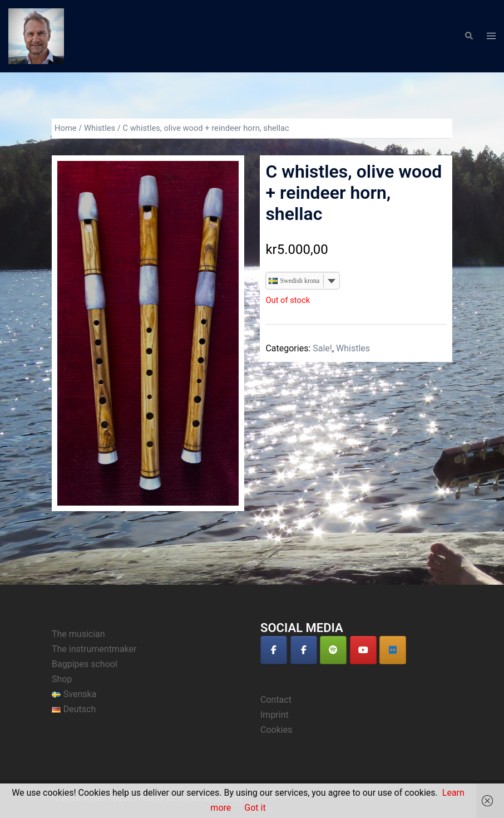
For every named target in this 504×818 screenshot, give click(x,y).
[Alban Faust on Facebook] (274, 650)
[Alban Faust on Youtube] (363, 650)
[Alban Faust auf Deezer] (393, 650)
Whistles (100, 128)
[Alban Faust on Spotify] (333, 650)
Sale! (322, 348)
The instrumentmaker (94, 649)
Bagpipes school (85, 664)
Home (66, 128)
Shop (62, 679)
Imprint (275, 715)
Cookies (276, 730)
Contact (276, 700)
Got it (255, 808)
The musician (78, 634)
